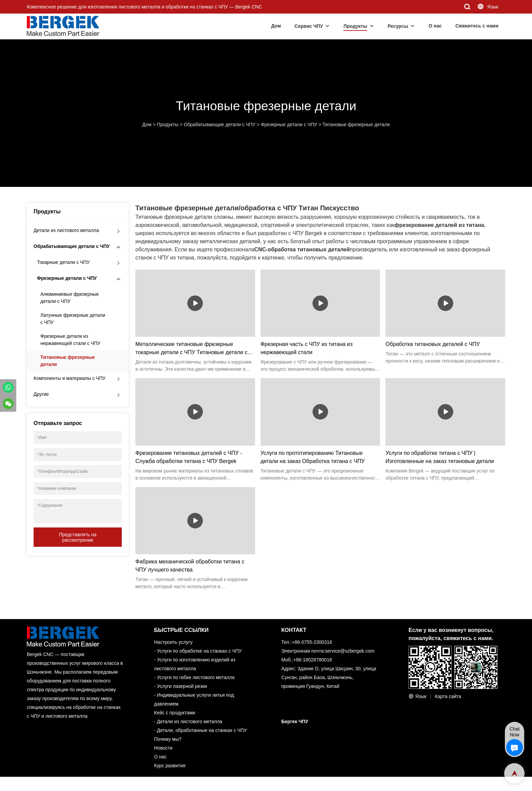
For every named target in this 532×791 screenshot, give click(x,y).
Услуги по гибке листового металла (196, 677)
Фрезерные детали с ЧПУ (289, 124)
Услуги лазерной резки (182, 686)
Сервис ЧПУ (309, 26)
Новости (163, 748)
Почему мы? (168, 739)
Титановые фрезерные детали (356, 124)
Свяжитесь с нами (477, 26)
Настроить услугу (173, 642)
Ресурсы (398, 26)
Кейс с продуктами (175, 713)
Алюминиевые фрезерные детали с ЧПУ (70, 298)
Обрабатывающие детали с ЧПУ (220, 124)
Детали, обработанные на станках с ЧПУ (202, 730)
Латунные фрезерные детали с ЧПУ (73, 319)
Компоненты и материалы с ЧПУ (70, 378)
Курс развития (170, 766)
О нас (435, 26)
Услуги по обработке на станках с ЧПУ (199, 651)
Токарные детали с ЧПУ (63, 262)
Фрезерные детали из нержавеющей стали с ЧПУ (70, 340)
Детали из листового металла (66, 230)
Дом (276, 26)
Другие (41, 394)
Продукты (355, 26)
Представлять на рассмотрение (78, 537)
